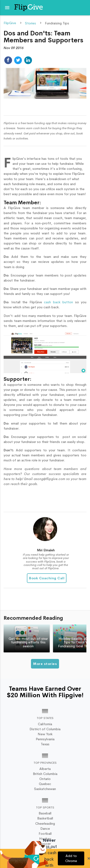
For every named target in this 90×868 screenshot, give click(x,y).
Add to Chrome (71, 858)
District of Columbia (45, 729)
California (45, 724)
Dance (45, 829)
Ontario (45, 779)
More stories (45, 664)
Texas (45, 744)
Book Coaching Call (47, 578)
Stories (30, 23)
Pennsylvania (45, 739)
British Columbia (45, 774)
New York (45, 734)
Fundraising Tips (57, 23)
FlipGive (10, 23)
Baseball (45, 813)
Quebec (45, 784)
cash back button (60, 302)
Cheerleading (45, 824)
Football (45, 834)
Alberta (45, 769)
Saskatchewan (45, 789)
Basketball (45, 818)
